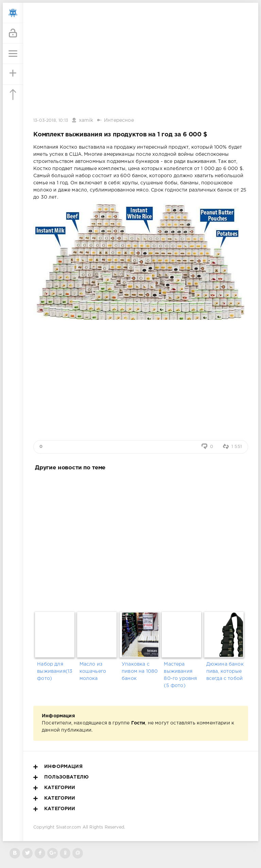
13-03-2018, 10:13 (51, 121)
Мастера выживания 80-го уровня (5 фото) (180, 675)
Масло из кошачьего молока (93, 671)
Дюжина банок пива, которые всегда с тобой (225, 671)
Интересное (119, 120)
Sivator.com (69, 827)
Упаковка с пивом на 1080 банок (140, 671)
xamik (86, 120)
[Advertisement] (141, 540)
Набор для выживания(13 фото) (55, 671)
